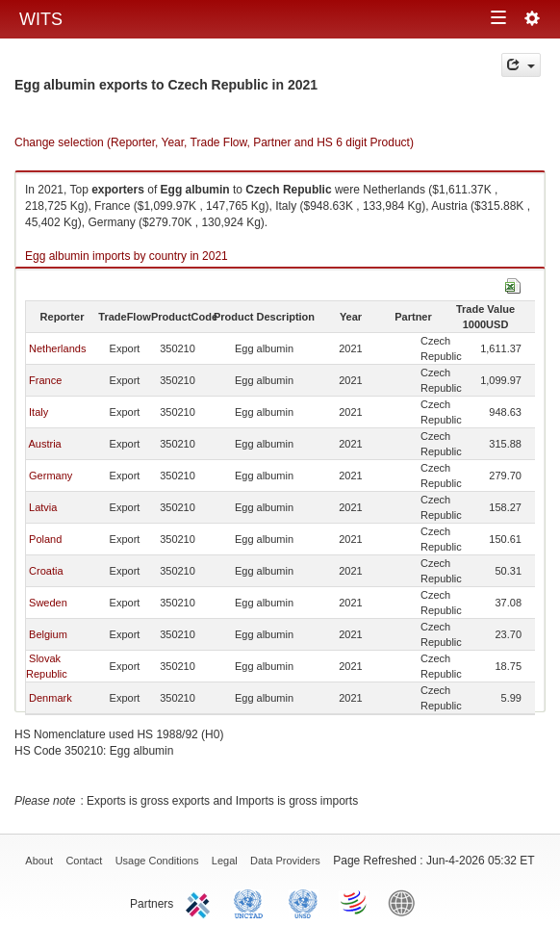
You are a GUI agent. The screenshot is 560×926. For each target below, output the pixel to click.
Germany (51, 476)
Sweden (48, 603)
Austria (44, 444)
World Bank (406, 902)
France (45, 380)
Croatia (46, 571)
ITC (201, 902)
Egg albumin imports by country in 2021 (127, 256)
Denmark (51, 698)
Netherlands (57, 348)
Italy (38, 412)
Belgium (48, 634)
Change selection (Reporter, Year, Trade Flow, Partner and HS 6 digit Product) (214, 142)
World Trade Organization (355, 902)
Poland (45, 539)
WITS (41, 19)
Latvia (43, 507)
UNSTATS (303, 902)
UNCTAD (252, 902)
